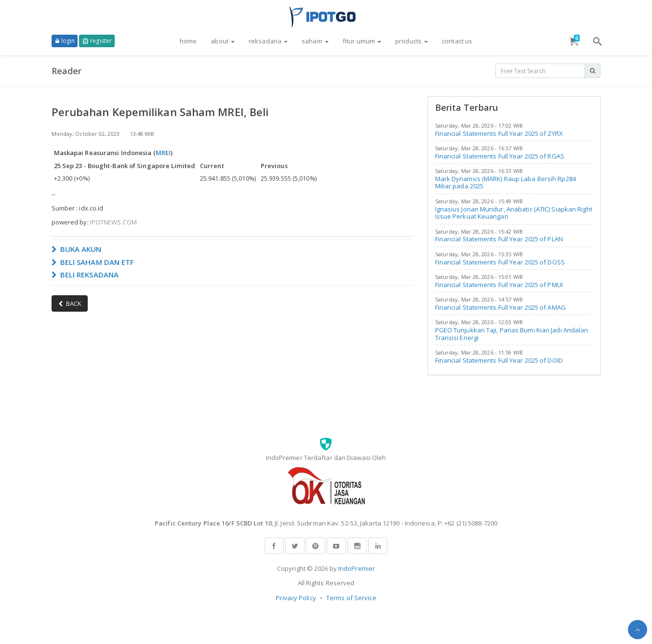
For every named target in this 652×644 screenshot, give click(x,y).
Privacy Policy (296, 598)
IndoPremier (357, 568)
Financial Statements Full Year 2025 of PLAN (499, 239)
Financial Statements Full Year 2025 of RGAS (500, 156)
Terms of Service (351, 598)
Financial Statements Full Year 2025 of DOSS (500, 262)
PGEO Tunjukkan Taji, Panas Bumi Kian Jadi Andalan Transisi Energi (512, 334)
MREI (163, 153)
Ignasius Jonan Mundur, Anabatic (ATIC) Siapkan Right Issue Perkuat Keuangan (514, 213)
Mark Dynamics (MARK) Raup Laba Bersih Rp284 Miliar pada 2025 (506, 183)
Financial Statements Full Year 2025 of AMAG (500, 307)
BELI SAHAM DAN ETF (93, 262)
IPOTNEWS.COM (113, 222)
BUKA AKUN (77, 249)
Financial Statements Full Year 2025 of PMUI (499, 285)
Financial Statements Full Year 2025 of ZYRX (499, 133)
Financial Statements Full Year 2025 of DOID (499, 360)
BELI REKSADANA (85, 275)
